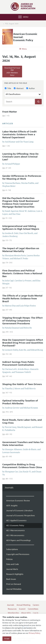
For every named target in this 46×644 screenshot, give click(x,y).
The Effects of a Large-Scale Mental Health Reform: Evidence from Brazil (22, 299)
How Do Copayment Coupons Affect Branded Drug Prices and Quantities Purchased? (23, 343)
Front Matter (10, 112)
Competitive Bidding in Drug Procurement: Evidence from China (22, 466)
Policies (9, 559)
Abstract (19, 88)
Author (31, 88)
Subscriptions (12, 549)
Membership (13, 613)
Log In (36, 613)
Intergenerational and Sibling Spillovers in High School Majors (21, 228)
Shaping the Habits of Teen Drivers (22, 384)
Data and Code (13, 564)
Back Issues (11, 579)
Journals (9, 488)
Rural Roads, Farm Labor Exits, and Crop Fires (22, 421)
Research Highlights (15, 574)
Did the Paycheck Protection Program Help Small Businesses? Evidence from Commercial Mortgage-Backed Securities (21, 203)
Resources (12, 609)
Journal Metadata (14, 589)
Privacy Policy (34, 633)
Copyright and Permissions (18, 554)
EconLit (22, 609)
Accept (7, 639)
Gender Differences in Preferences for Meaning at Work (22, 177)
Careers (36, 605)
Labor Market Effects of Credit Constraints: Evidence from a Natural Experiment (19, 135)
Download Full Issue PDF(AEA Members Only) (12, 72)
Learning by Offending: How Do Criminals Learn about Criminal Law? (20, 157)
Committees (33, 609)
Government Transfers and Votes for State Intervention (23, 444)
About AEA (26, 613)
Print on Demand (14, 584)
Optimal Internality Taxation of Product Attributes (20, 402)
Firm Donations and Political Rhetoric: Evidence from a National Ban (22, 273)
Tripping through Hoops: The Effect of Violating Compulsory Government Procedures (22, 321)
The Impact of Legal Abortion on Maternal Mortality (21, 250)
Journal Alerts (12, 569)
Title (8, 88)
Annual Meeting (23, 605)
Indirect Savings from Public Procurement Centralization (18, 363)
